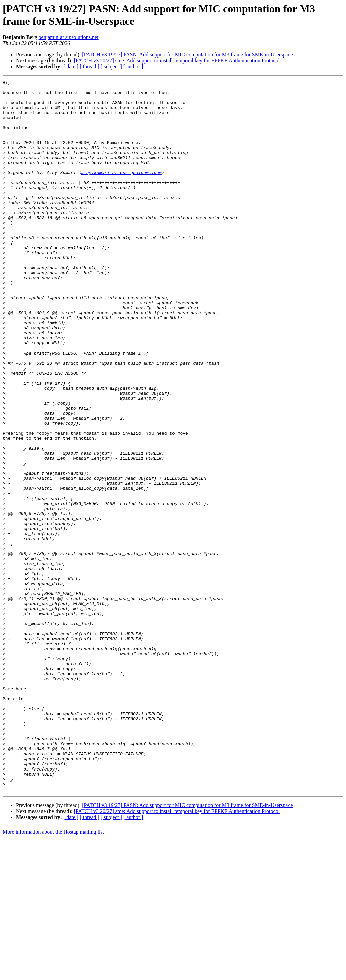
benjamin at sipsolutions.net (69, 37)
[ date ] (71, 67)
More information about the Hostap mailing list (53, 974)
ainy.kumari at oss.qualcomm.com (121, 191)
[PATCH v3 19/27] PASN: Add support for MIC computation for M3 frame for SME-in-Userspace (187, 55)
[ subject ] (111, 67)
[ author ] (133, 67)
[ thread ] (89, 67)
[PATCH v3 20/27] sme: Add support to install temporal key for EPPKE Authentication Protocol (177, 61)
